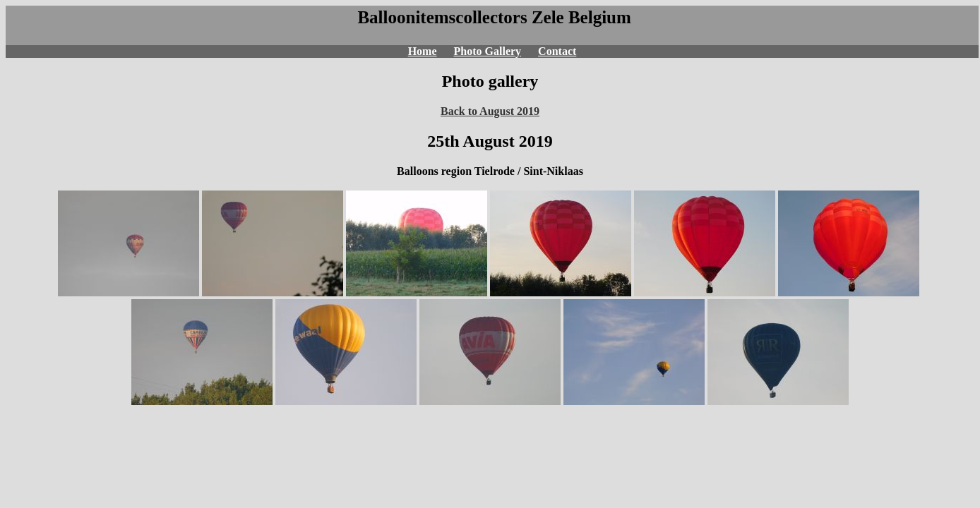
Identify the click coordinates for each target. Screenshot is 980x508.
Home (423, 51)
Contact (557, 51)
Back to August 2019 (490, 111)
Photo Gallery (488, 51)
